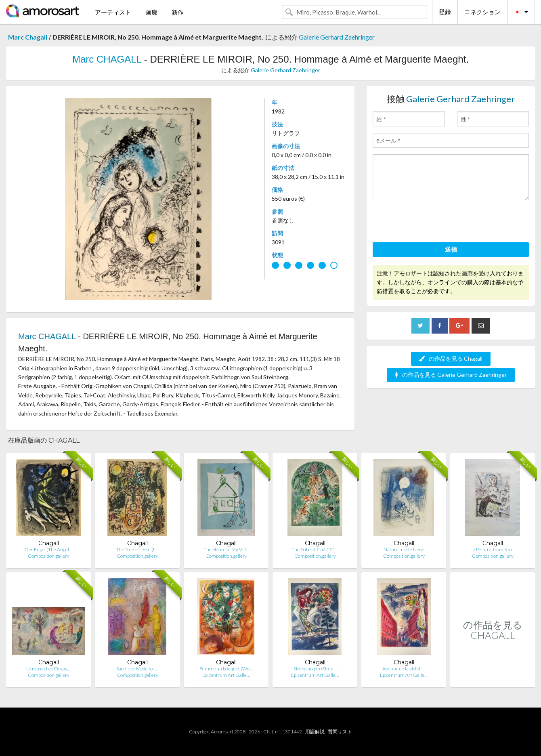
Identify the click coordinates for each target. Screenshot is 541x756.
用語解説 (315, 732)
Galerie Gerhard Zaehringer (337, 37)
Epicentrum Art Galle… (226, 675)
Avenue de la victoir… (404, 669)
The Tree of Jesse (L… (137, 549)
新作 (178, 12)
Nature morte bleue (404, 549)
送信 (451, 249)
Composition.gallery (49, 556)
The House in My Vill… (226, 549)
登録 (445, 12)
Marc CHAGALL (107, 59)
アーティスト (113, 12)
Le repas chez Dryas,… (49, 669)
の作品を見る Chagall (451, 358)
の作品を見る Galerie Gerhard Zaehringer (451, 375)
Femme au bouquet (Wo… (226, 669)
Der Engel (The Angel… (48, 549)
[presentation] (434, 223)
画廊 (151, 12)
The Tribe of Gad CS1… (315, 549)
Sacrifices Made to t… (137, 669)
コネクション (482, 12)
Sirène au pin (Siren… (315, 669)
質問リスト (340, 732)
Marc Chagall (28, 37)
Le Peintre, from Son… (493, 549)
